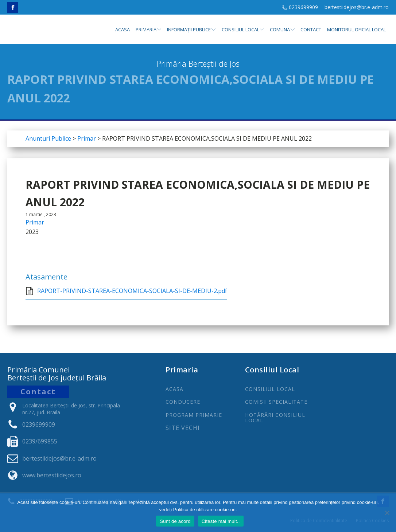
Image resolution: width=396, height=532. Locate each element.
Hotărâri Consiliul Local (275, 418)
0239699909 (303, 7)
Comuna (282, 30)
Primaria (148, 30)
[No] (387, 513)
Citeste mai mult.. (221, 521)
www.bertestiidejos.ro (52, 475)
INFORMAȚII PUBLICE (191, 30)
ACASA (174, 389)
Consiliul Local (243, 30)
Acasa (123, 30)
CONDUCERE (183, 402)
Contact (311, 30)
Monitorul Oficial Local (356, 30)
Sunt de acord (175, 521)
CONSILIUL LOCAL (270, 389)
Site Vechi (183, 428)
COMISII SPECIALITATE (276, 402)
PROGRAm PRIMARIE (194, 415)
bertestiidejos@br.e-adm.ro (357, 7)
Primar (35, 222)
